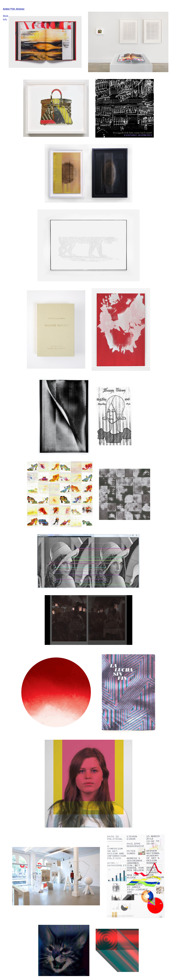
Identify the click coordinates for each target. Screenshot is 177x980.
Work (6, 16)
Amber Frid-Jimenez (14, 9)
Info (5, 20)
